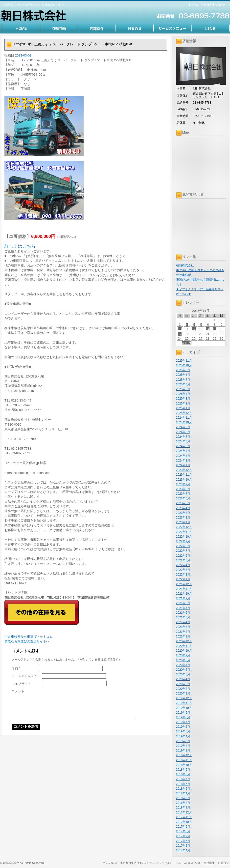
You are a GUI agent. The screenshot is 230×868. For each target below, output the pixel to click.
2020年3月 (183, 684)
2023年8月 (183, 489)
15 (215, 329)
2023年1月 (183, 522)
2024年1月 (183, 465)
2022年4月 (183, 565)
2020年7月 (183, 665)
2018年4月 (183, 793)
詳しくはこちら (20, 246)
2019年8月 (183, 717)
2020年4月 (183, 679)
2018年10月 (184, 765)
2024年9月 (183, 427)
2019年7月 (183, 722)
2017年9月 (183, 827)
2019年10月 (184, 708)
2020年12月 (184, 641)
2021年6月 (183, 613)
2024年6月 (183, 441)
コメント (18, 691)
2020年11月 (184, 646)
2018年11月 (184, 760)
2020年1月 (183, 694)
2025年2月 (183, 404)
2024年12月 (184, 413)
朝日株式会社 (185, 265)
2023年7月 (183, 494)
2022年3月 (183, 570)
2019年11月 (184, 703)
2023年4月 (183, 508)
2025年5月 (183, 389)
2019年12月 (184, 698)
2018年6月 (183, 784)
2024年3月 (183, 456)
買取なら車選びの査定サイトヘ (27, 641)
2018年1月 (183, 808)
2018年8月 (183, 774)
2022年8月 (183, 546)
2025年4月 (183, 394)
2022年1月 (183, 579)
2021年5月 (183, 617)
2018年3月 (183, 798)
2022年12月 (184, 527)
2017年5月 (183, 846)
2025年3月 (183, 399)
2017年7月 (183, 836)
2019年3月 (183, 741)
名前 (16, 668)
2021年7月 (183, 608)
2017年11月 (184, 817)
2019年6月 (183, 727)
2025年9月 (183, 370)
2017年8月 (183, 831)
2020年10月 (184, 651)
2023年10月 (184, 480)
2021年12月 (184, 584)
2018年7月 (183, 779)
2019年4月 (183, 736)
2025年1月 (183, 408)
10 (180, 329)
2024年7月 (183, 437)
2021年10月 (184, 594)
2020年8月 (183, 660)
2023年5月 (183, 503)
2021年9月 (183, 598)
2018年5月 (183, 789)
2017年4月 (183, 850)
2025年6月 (183, 384)
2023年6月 (183, 498)
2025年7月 (183, 380)
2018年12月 (184, 755)
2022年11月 (184, 532)
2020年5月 (183, 674)
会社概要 (207, 5)
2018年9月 (183, 770)
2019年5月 (183, 731)
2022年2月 (183, 575)
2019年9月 (183, 713)
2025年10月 (184, 365)
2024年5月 (183, 446)
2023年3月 (183, 513)
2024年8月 (183, 432)
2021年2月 (183, 632)
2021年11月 (184, 589)
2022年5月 (183, 560)
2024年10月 (184, 422)
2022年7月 (183, 551)
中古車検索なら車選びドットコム (29, 637)
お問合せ (220, 5)
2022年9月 (183, 541)
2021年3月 (183, 627)
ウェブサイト (21, 684)
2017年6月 (183, 841)
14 (207, 329)
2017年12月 (184, 812)
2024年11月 (184, 418)
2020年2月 (183, 689)
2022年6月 (183, 556)
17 (180, 334)
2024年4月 (183, 451)
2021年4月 (183, 622)
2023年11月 (184, 475)
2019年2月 (183, 746)
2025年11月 (184, 361)
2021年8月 (183, 603)
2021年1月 (183, 637)
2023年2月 (183, 518)
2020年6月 (183, 670)
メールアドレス (24, 676)
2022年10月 (184, 537)
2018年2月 (183, 803)
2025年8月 (183, 375)
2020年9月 (183, 655)
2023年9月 (183, 484)
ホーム (195, 5)
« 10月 (187, 343)
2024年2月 (183, 461)
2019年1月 (183, 751)
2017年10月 (184, 822)
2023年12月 (184, 470)
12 (194, 329)
